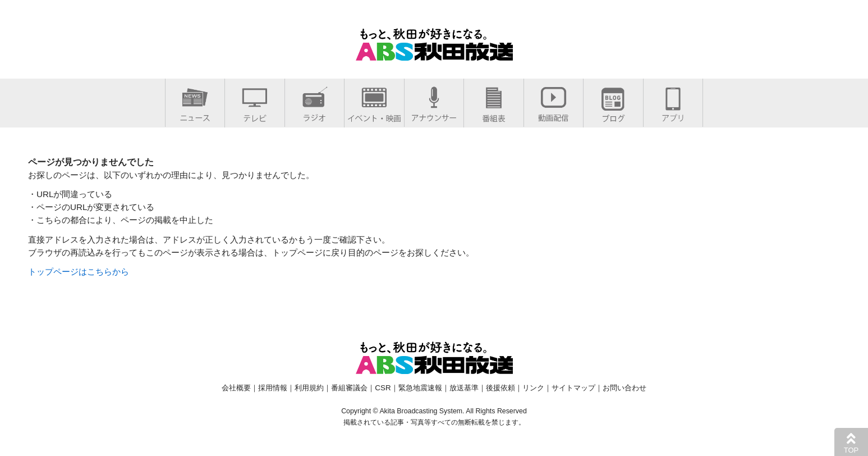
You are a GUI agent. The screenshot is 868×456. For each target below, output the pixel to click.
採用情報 (273, 388)
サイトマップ (573, 388)
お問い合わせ (624, 388)
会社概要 (236, 388)
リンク (533, 388)
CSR (383, 388)
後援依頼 (500, 388)
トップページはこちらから (79, 272)
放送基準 (464, 388)
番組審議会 (349, 388)
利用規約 (309, 388)
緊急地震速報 (420, 388)
